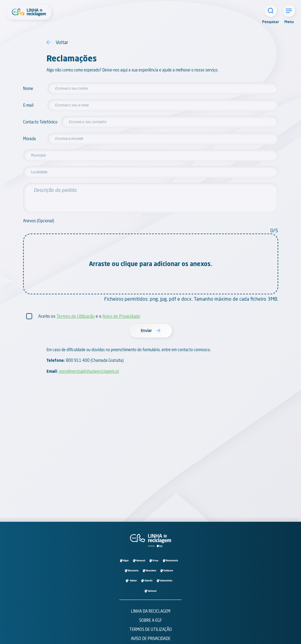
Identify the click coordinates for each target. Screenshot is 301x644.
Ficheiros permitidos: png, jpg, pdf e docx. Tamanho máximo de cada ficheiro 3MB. (191, 299)
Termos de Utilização (76, 316)
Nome (28, 89)
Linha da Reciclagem (151, 611)
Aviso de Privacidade (121, 316)
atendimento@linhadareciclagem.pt (89, 371)
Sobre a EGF (150, 620)
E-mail (28, 105)
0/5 (274, 230)
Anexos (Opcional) (39, 221)
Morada (29, 139)
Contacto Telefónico (38, 122)
